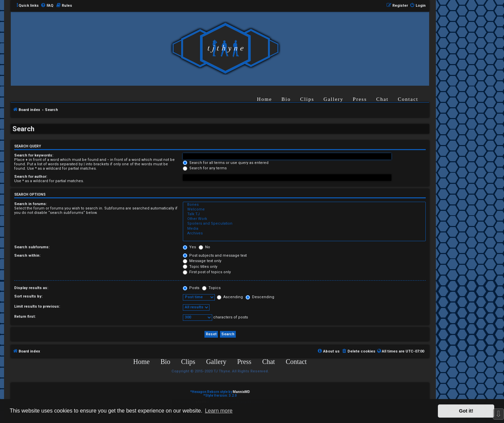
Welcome (304, 209)
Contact (408, 99)
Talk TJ (304, 214)
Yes (189, 247)
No (204, 247)
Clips (307, 99)
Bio (286, 99)
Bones (304, 205)
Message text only (202, 261)
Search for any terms (205, 168)
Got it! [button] (466, 411)
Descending (260, 297)
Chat (382, 99)
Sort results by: (28, 296)
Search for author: (31, 177)
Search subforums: (32, 247)
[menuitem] (47, 6)
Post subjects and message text (215, 256)
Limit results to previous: (37, 306)
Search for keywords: (34, 155)
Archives (304, 233)
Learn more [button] (219, 411)
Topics (211, 288)
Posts (191, 288)
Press (360, 99)
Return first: (25, 317)
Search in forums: (31, 204)
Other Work (304, 219)
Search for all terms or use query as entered (226, 163)
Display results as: (31, 288)
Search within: (27, 256)
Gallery (333, 99)
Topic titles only (200, 267)
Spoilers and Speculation (304, 224)
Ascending (230, 297)
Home (265, 99)
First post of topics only (207, 272)
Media (304, 229)
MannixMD (241, 392)
